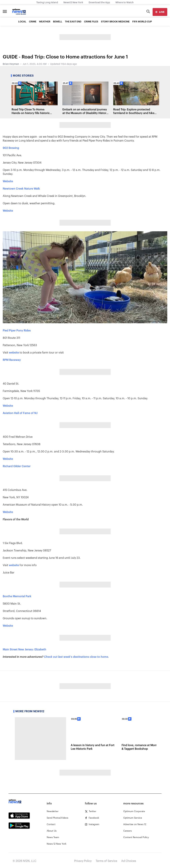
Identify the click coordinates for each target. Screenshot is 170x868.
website (14, 353)
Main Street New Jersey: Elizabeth (24, 650)
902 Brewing (11, 148)
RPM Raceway (12, 360)
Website (8, 181)
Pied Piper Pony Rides (17, 331)
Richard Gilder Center (17, 466)
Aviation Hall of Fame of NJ (20, 413)
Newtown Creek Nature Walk (21, 189)
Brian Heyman (11, 64)
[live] (160, 12)
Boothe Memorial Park (17, 596)
